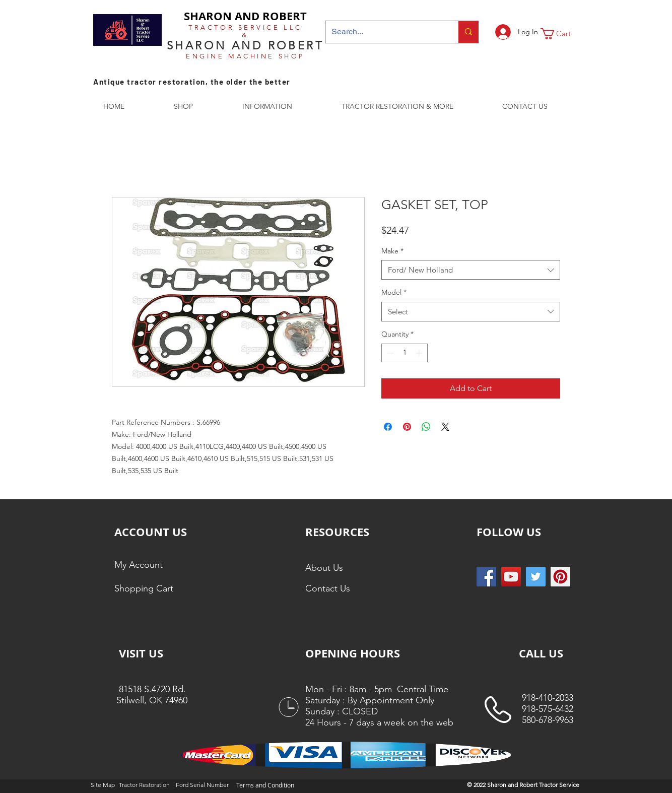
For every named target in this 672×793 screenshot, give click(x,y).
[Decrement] (389, 353)
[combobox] (471, 270)
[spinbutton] (405, 353)
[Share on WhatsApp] (426, 427)
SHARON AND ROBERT (245, 16)
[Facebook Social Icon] (486, 577)
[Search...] (384, 32)
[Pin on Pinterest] (407, 427)
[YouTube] (511, 577)
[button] (562, 34)
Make (392, 251)
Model (394, 292)
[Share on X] (445, 427)
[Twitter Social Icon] (536, 577)
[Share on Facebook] (388, 427)
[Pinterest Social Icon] (560, 577)
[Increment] (420, 353)
